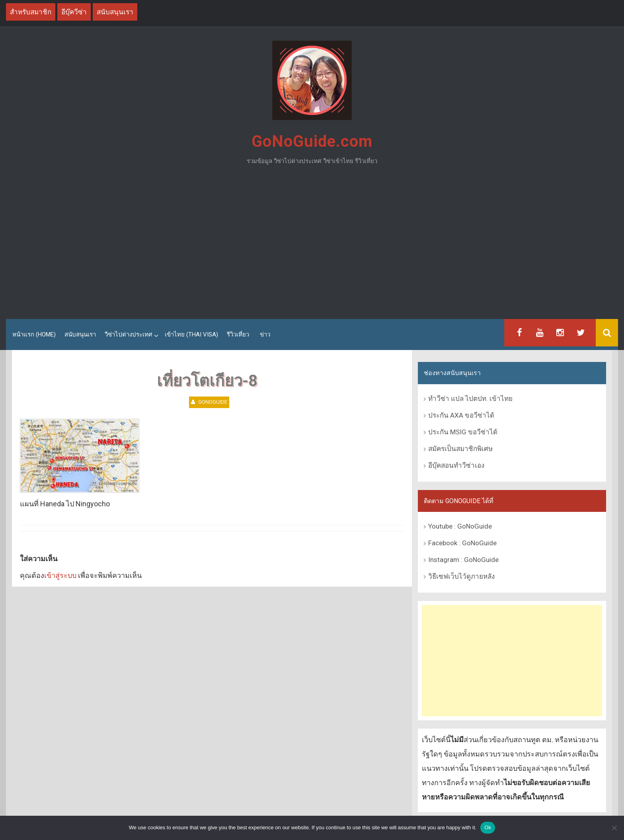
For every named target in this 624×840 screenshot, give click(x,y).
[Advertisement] (312, 245)
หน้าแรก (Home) (34, 334)
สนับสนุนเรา (80, 334)
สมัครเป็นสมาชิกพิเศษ (460, 449)
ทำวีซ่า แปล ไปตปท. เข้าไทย (470, 399)
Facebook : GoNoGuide (462, 543)
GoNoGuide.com (312, 141)
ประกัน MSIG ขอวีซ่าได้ (463, 432)
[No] (614, 828)
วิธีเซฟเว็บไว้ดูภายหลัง (461, 576)
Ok (488, 827)
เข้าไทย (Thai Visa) (191, 334)
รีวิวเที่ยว (238, 334)
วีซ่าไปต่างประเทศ (129, 334)
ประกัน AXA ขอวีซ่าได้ (461, 415)
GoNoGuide (213, 402)
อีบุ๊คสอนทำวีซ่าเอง (456, 465)
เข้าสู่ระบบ (60, 575)
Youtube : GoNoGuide (460, 526)
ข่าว (265, 334)
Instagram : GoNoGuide (463, 560)
